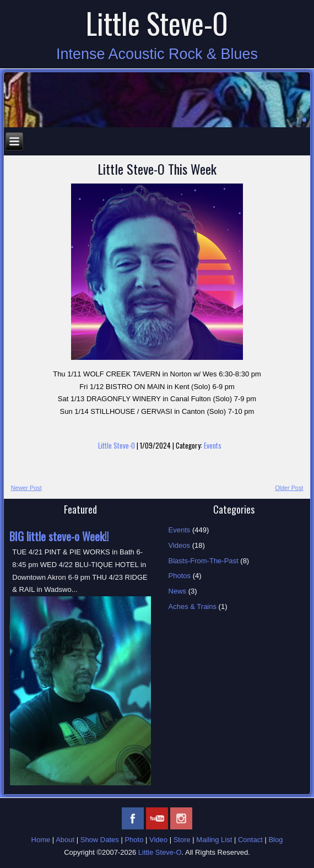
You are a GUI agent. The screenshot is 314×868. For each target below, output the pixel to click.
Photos (180, 576)
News (178, 591)
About (65, 840)
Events (213, 445)
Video (158, 840)
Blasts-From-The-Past (204, 561)
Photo (134, 840)
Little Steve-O (157, 23)
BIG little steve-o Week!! (59, 536)
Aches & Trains (193, 606)
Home (41, 840)
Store (182, 840)
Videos (180, 545)
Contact (250, 840)
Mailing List (214, 840)
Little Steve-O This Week (157, 169)
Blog (275, 840)
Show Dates (100, 840)
